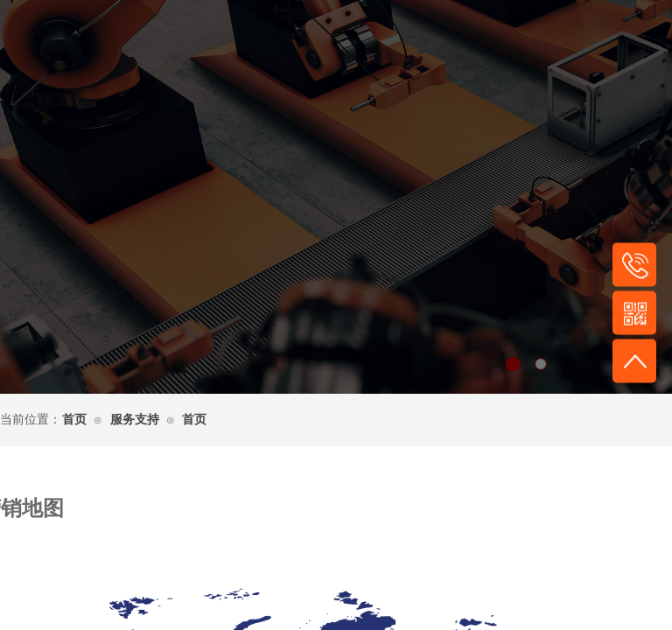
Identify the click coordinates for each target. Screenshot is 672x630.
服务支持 (135, 420)
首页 (74, 420)
